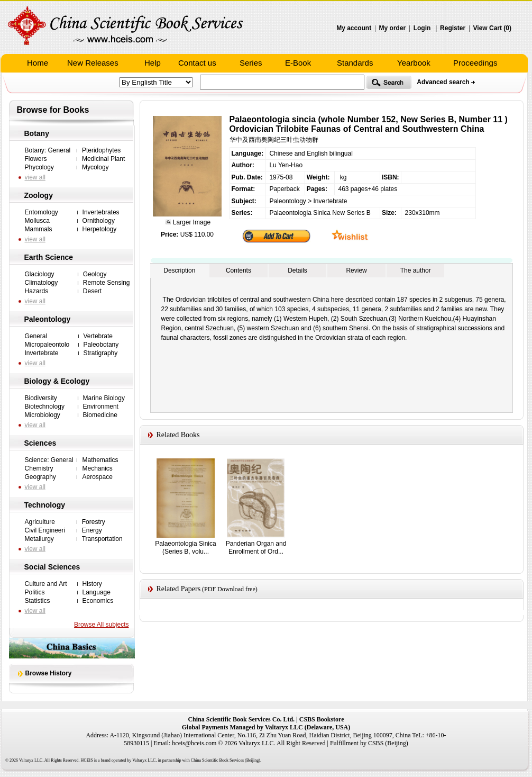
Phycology (39, 167)
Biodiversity (41, 398)
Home (38, 63)
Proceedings (475, 63)
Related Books (178, 435)
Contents (239, 270)
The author (416, 270)
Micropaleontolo (47, 345)
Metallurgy (39, 539)
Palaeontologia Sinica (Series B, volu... (185, 548)
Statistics (38, 601)
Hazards (37, 291)
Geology (95, 274)
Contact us (197, 63)
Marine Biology (104, 398)
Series (251, 63)
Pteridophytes (101, 150)
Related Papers (179, 589)
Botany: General (48, 150)
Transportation (102, 539)
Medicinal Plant (103, 159)
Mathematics (100, 460)
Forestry (94, 522)
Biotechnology (45, 406)
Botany (37, 133)
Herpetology (100, 229)
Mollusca (37, 221)
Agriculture (40, 522)
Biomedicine (100, 415)
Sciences (40, 443)
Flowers (36, 159)
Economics (98, 601)
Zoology (39, 195)
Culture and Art (46, 584)
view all (35, 177)
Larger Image (191, 222)
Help (153, 63)
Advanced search (443, 82)
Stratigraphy (101, 353)
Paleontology (48, 319)
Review (356, 270)
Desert (92, 291)
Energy (92, 530)
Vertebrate (98, 336)
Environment (101, 406)
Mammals (39, 229)
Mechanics (97, 468)
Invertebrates (101, 212)
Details (297, 270)
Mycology (95, 167)
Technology (45, 505)
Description (179, 270)
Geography (40, 477)
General (36, 336)
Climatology (42, 283)
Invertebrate (42, 353)
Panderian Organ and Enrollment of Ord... (256, 548)
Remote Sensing (107, 283)
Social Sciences (52, 567)
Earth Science (49, 257)
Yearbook (414, 63)
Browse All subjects (101, 625)
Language (97, 592)
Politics (35, 592)
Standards (355, 63)
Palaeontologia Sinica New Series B (320, 213)
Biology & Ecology (57, 381)
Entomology (42, 212)
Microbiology (43, 415)
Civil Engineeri (45, 530)
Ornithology (99, 221)
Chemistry (39, 468)
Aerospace (97, 477)
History (92, 584)
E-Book (298, 63)
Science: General (49, 460)
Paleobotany (101, 345)
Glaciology (40, 274)
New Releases (93, 63)
